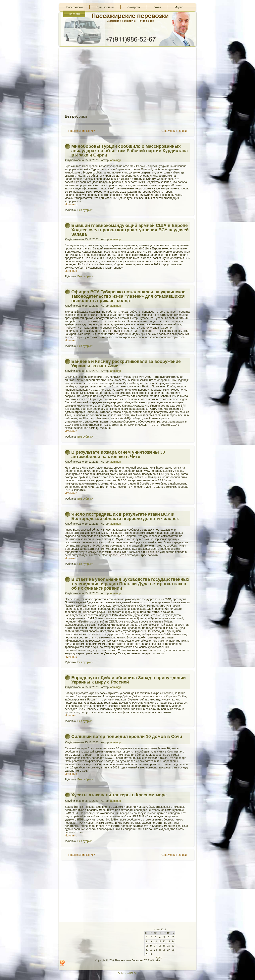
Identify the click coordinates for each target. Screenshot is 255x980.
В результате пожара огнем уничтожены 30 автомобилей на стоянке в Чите (118, 454)
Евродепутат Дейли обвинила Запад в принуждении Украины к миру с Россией (129, 680)
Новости (74, 14)
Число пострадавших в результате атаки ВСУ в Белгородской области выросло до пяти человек (125, 516)
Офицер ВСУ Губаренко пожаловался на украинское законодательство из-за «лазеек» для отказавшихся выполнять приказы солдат (128, 296)
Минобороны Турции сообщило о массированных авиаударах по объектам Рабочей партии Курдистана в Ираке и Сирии (130, 151)
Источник (71, 204)
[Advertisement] (127, 79)
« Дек (159, 958)
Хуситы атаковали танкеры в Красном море (119, 795)
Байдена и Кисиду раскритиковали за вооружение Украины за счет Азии (126, 364)
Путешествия (105, 7)
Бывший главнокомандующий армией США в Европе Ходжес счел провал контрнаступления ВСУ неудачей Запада (130, 230)
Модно (179, 7)
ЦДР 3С (133, 973)
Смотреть (133, 7)
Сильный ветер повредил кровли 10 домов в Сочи (127, 736)
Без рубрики (85, 210)
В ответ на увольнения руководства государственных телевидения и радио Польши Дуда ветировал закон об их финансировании (130, 584)
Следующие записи (176, 131)
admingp (116, 160)
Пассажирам (75, 7)
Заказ (157, 7)
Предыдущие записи (80, 131)
